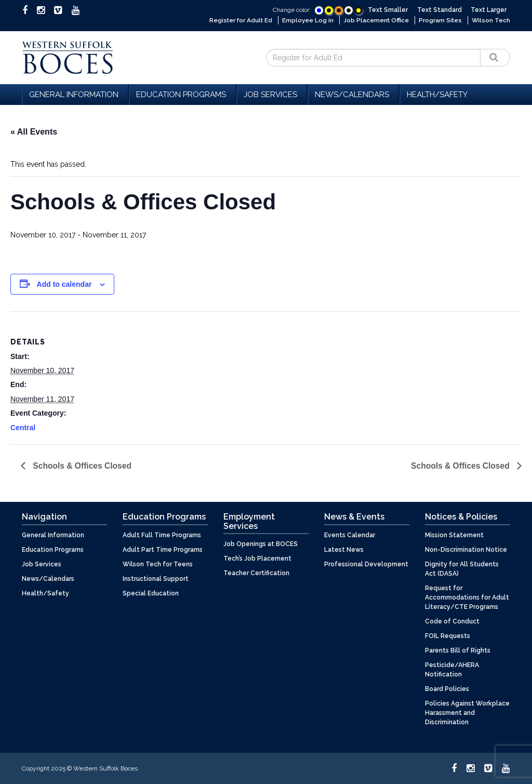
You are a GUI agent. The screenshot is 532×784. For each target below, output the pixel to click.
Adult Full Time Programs (162, 535)
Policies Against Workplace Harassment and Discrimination (467, 712)
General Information (75, 94)
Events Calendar (350, 535)
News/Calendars (354, 94)
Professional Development (366, 564)
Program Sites (440, 20)
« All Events (34, 131)
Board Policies (447, 688)
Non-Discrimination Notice (466, 549)
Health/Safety (437, 94)
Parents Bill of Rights (458, 650)
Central (23, 427)
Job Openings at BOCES (261, 544)
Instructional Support (156, 578)
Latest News (344, 549)
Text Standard (440, 10)
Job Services (272, 94)
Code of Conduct (452, 621)
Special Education (151, 593)
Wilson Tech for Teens (158, 564)
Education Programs (183, 94)
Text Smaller (388, 10)
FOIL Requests (448, 635)
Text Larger (489, 10)
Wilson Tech (491, 20)
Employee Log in (305, 20)
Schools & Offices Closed (82, 465)
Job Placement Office (375, 20)
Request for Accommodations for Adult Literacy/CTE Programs (467, 597)
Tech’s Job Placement (257, 559)
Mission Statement (454, 535)
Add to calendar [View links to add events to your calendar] (64, 284)
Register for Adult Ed (237, 20)
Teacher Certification (256, 573)
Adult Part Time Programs (163, 549)
